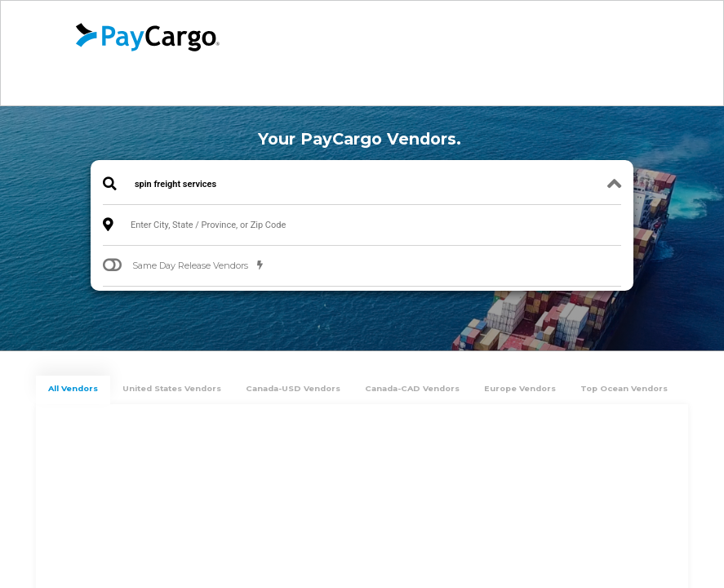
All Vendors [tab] (73, 388)
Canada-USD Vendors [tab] (293, 388)
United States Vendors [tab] (172, 388)
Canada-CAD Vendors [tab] (412, 388)
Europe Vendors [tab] (520, 388)
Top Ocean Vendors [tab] (624, 388)
